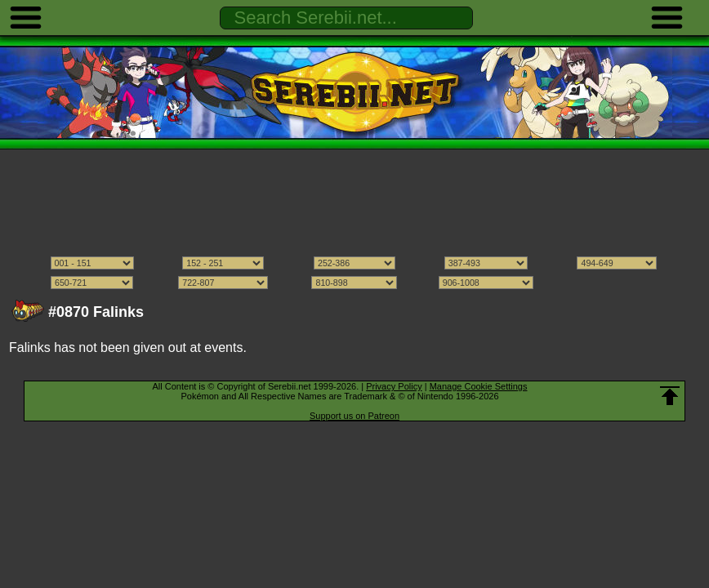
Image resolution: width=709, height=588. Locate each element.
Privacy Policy (394, 386)
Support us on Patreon (354, 416)
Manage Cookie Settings (479, 386)
